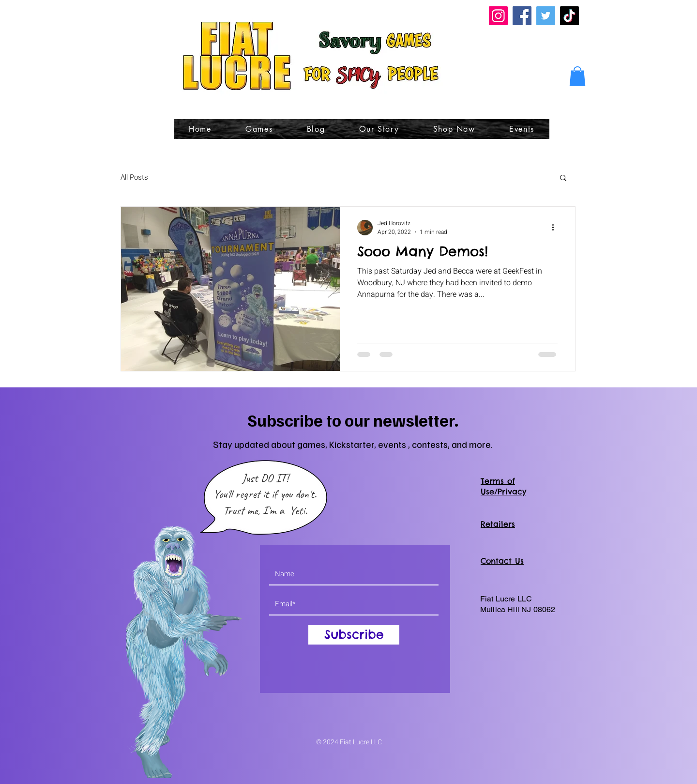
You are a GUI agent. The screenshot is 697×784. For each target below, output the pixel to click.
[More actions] (556, 228)
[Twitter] (546, 16)
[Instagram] (498, 16)
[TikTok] (569, 16)
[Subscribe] (354, 635)
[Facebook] (522, 16)
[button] (577, 76)
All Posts (134, 177)
